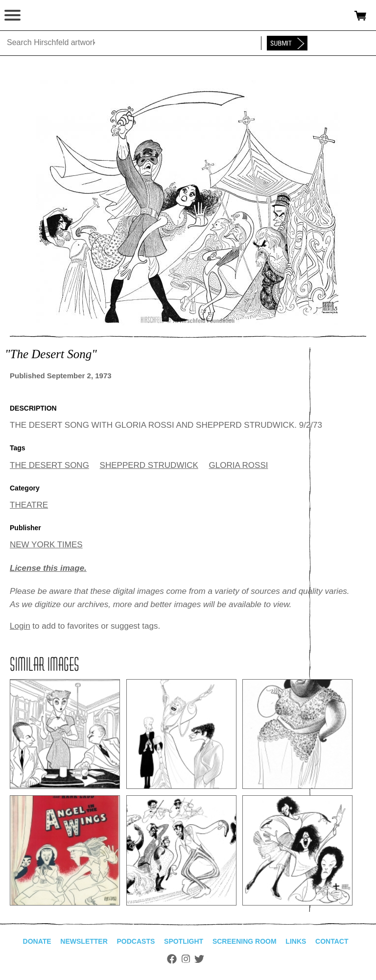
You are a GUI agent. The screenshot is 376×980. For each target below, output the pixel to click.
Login (20, 626)
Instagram (186, 959)
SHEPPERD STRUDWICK (149, 465)
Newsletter (84, 941)
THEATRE (29, 505)
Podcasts (136, 941)
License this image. (48, 568)
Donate (37, 941)
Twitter (199, 959)
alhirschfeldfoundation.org (42, 16)
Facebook (172, 959)
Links (296, 941)
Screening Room (245, 941)
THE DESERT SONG (49, 465)
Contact (332, 941)
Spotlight (184, 941)
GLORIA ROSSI (239, 465)
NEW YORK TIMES (46, 545)
